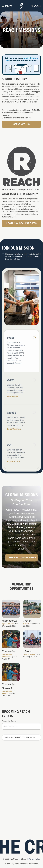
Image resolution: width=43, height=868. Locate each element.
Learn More (13, 401)
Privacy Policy (34, 859)
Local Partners (14, 433)
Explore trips (14, 466)
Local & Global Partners (21, 227)
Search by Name (9, 721)
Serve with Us (22, 124)
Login (36, 6)
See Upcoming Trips (22, 562)
